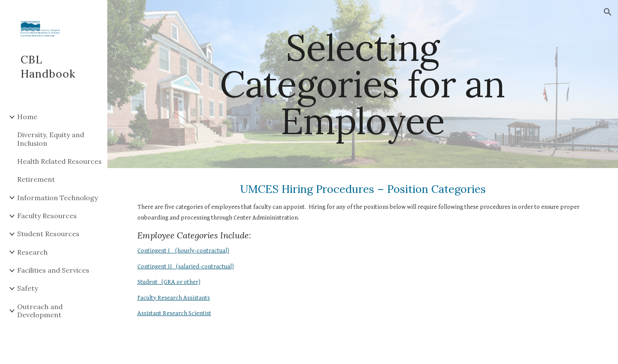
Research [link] (32, 252)
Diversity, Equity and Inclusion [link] (51, 139)
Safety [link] (27, 288)
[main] (363, 84)
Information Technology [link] (58, 198)
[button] (608, 12)
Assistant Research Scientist (174, 313)
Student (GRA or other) (169, 282)
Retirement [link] (36, 179)
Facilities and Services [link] (53, 270)
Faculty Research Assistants (174, 298)
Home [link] (27, 117)
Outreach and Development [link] (40, 311)
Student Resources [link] (48, 234)
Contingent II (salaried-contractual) (186, 266)
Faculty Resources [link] (47, 216)
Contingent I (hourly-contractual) (183, 251)
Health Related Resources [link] (59, 161)
